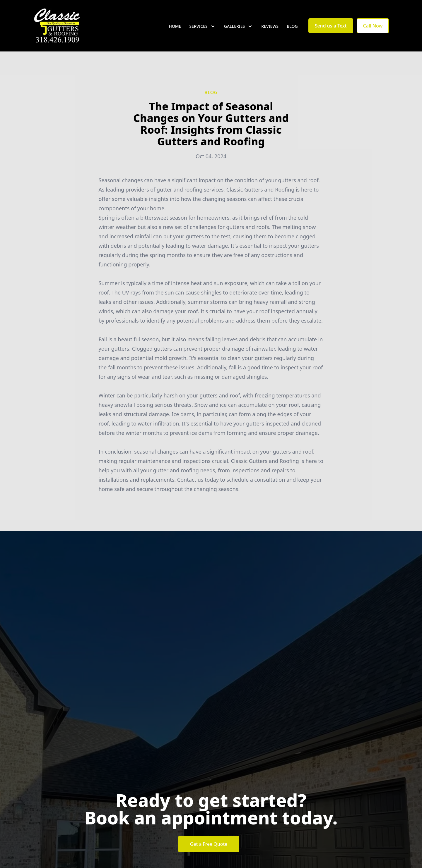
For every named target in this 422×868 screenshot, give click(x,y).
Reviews (270, 26)
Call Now (373, 26)
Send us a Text (331, 26)
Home (175, 26)
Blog (292, 26)
